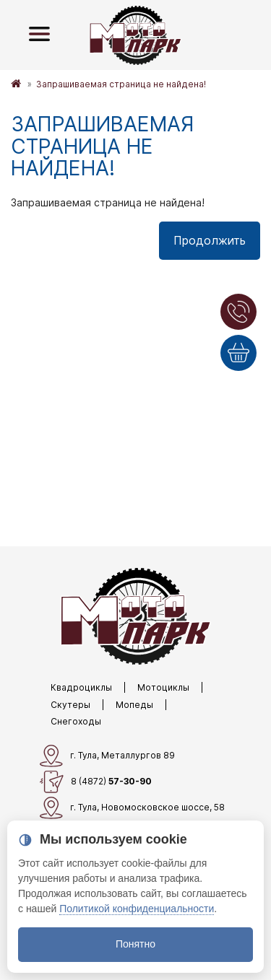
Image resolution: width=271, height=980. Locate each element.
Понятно (135, 944)
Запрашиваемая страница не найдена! (121, 84)
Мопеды (134, 705)
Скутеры (70, 705)
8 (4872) (96, 782)
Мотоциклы (163, 687)
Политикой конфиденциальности (137, 909)
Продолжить (210, 240)
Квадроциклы (81, 687)
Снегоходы (76, 721)
